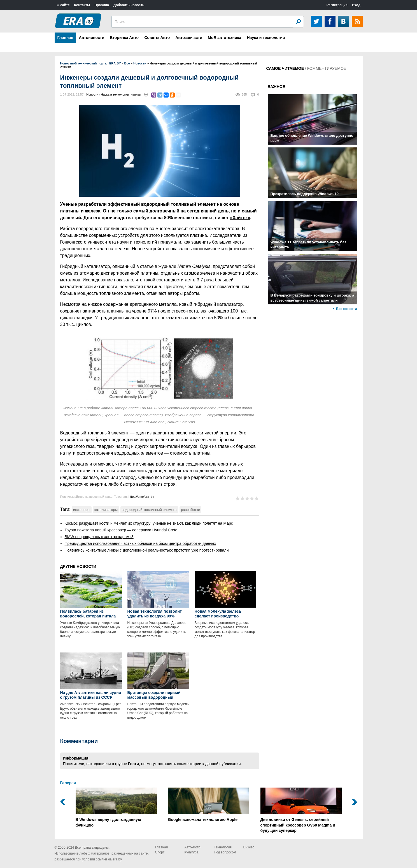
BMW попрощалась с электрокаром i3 (99, 537)
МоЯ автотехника (224, 38)
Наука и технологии (266, 38)
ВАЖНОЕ (277, 87)
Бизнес (249, 847)
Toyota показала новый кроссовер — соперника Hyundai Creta (121, 530)
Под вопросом (225, 852)
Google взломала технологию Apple (209, 805)
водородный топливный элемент (149, 510)
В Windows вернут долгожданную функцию (116, 807)
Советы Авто (157, 38)
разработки (190, 510)
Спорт (160, 852)
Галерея (68, 783)
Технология (223, 847)
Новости (92, 94)
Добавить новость (129, 5)
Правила (102, 5)
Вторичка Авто (124, 38)
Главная (65, 38)
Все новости (346, 309)
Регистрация (337, 5)
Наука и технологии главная (121, 94)
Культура (192, 852)
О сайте (63, 5)
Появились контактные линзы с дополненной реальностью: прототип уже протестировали (147, 550)
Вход (356, 5)
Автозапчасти (189, 38)
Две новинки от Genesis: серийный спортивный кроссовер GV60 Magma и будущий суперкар (301, 810)
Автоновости (91, 38)
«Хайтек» (240, 218)
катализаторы (106, 510)
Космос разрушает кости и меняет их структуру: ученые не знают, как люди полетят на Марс (149, 523)
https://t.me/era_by (141, 497)
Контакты (82, 5)
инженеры (82, 510)
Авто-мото (193, 847)
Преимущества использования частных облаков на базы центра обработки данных (140, 543)
